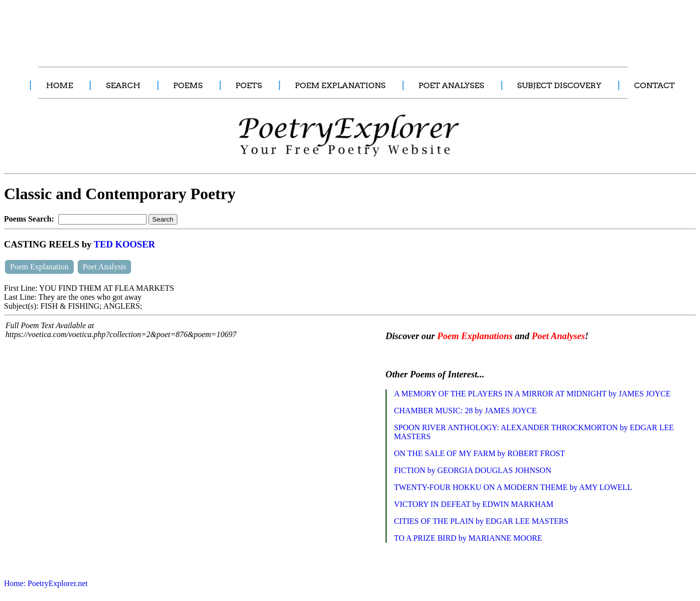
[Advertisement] (187, 28)
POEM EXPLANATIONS (340, 85)
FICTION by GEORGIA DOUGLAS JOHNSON (473, 470)
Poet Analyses (558, 336)
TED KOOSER (124, 244)
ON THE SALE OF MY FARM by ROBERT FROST (480, 453)
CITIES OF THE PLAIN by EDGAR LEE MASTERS (481, 521)
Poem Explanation (39, 267)
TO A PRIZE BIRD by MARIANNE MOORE (468, 538)
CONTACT (655, 85)
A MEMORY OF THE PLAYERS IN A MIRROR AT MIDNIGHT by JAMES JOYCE (532, 394)
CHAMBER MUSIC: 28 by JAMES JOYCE (466, 411)
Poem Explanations (475, 336)
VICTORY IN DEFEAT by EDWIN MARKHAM (474, 504)
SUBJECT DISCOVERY (559, 85)
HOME (59, 85)
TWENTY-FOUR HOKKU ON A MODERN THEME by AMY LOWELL (513, 487)
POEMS (188, 85)
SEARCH (123, 85)
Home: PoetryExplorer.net (46, 583)
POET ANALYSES (451, 85)
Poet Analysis (105, 267)
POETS (249, 85)
